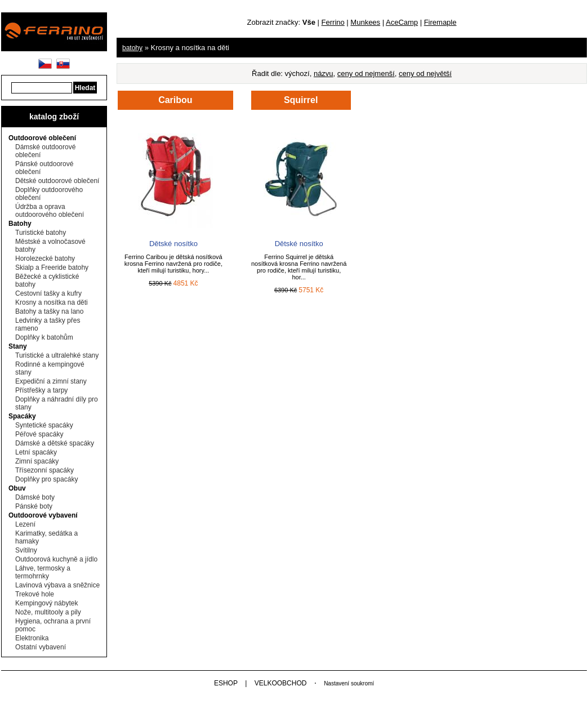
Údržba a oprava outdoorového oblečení (50, 211)
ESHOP (226, 683)
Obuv (17, 488)
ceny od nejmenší (366, 73)
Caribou (175, 100)
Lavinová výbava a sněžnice (57, 585)
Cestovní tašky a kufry (48, 293)
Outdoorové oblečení (42, 138)
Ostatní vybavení (41, 647)
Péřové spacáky (39, 434)
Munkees (365, 22)
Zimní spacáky (37, 461)
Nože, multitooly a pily (48, 612)
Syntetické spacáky (44, 425)
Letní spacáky (36, 452)
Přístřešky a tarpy (41, 390)
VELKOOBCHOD (281, 683)
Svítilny (26, 550)
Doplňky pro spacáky (46, 479)
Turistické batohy (41, 233)
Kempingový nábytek (46, 603)
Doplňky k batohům (44, 337)
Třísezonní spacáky (44, 470)
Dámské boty (35, 497)
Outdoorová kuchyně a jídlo (56, 559)
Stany (18, 346)
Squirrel (301, 100)
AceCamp (402, 22)
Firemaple (440, 22)
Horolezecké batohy (45, 259)
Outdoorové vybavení (43, 515)
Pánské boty (34, 506)
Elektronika (32, 638)
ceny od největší (425, 73)
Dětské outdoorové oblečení (57, 181)
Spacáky (22, 416)
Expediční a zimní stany (51, 381)
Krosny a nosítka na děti (52, 302)
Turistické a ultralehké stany (57, 355)
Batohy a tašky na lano (49, 311)
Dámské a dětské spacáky (55, 443)
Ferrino (333, 22)
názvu (324, 73)
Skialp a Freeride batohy (52, 268)
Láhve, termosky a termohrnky (43, 572)
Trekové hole (35, 594)
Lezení (25, 524)
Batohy (20, 224)
